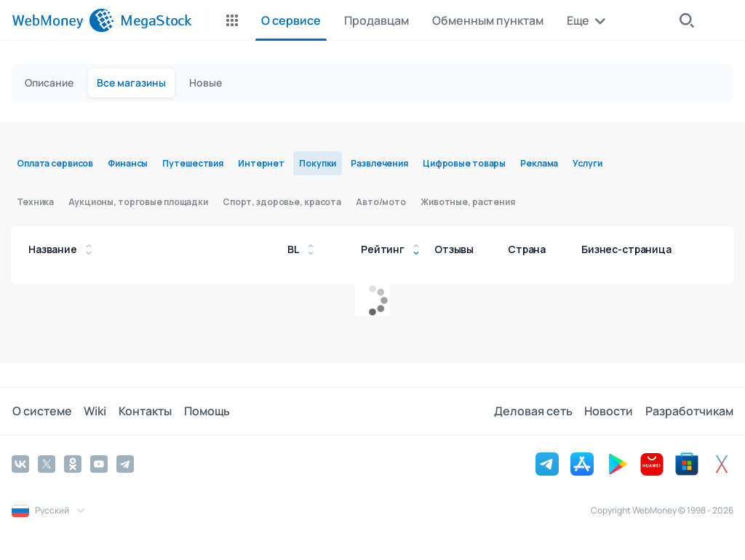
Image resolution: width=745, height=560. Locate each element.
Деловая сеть (534, 411)
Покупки (318, 163)
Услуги (587, 163)
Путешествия (193, 163)
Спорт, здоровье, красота (282, 202)
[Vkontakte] (20, 464)
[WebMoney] (63, 20)
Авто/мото (381, 202)
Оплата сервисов (55, 163)
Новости (609, 411)
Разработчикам (689, 411)
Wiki (94, 411)
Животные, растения (468, 202)
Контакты (144, 411)
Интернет (261, 163)
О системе (41, 411)
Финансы (128, 163)
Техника (35, 202)
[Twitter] (47, 464)
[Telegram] (125, 464)
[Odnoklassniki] (73, 464)
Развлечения (379, 163)
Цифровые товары (464, 163)
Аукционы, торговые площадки (138, 202)
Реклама (539, 163)
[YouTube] (99, 464)
